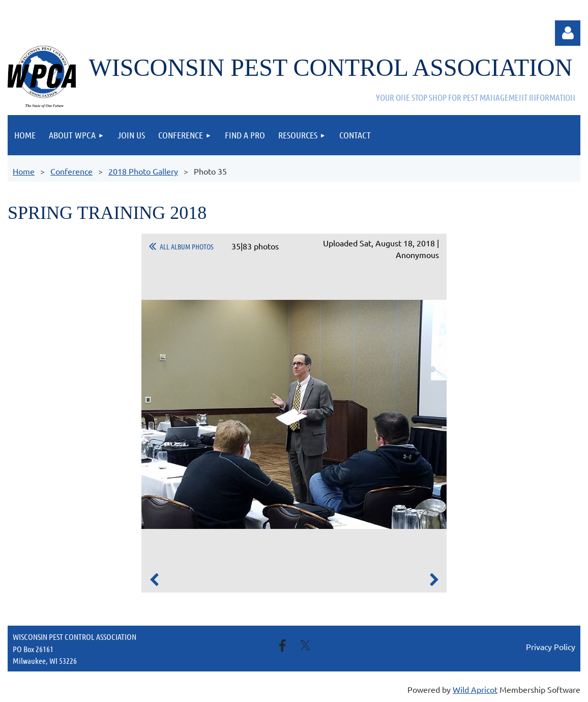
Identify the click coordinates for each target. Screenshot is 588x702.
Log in (568, 33)
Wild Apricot (475, 689)
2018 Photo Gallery (143, 171)
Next (434, 580)
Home (24, 171)
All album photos (187, 246)
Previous (154, 580)
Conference (71, 171)
